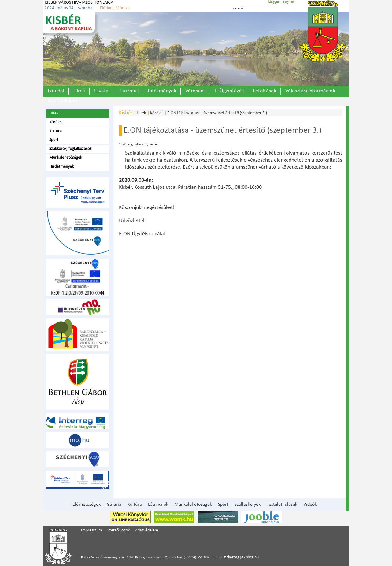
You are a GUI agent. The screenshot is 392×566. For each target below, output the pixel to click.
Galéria (114, 505)
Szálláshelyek (248, 505)
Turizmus (129, 91)
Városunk (196, 91)
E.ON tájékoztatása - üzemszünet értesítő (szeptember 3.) (217, 113)
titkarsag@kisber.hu (241, 557)
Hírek (79, 91)
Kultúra (55, 131)
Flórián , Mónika (115, 8)
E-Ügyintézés (229, 91)
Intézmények (162, 91)
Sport (54, 140)
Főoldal (56, 91)
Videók (310, 505)
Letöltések (264, 91)
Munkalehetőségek (66, 158)
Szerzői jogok (118, 530)
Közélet (56, 122)
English (288, 2)
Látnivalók (158, 505)
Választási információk (310, 91)
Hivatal (102, 91)
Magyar (274, 2)
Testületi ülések (282, 505)
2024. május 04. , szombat (69, 8)
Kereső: (238, 9)
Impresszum (91, 530)
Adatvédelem (62, 101)
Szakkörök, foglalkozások (70, 149)
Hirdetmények (61, 167)
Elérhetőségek (87, 505)
